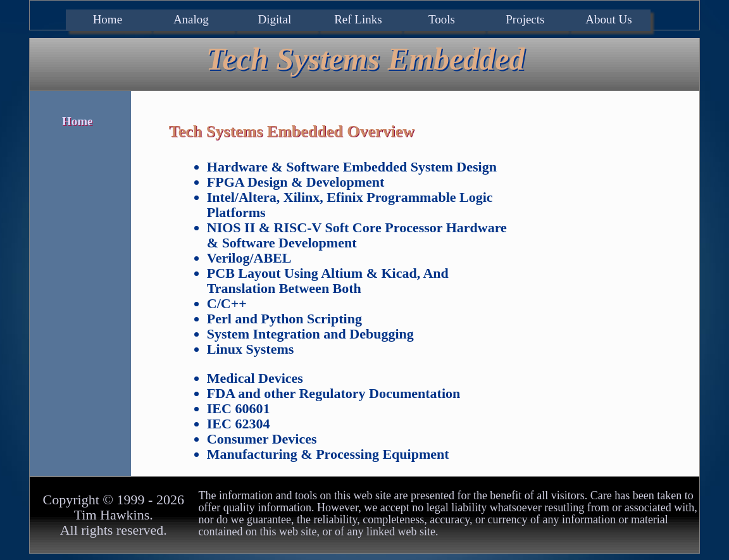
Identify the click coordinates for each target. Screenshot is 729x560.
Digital (274, 19)
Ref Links (358, 19)
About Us (608, 19)
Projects (525, 19)
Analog (191, 19)
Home (108, 19)
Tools (442, 19)
